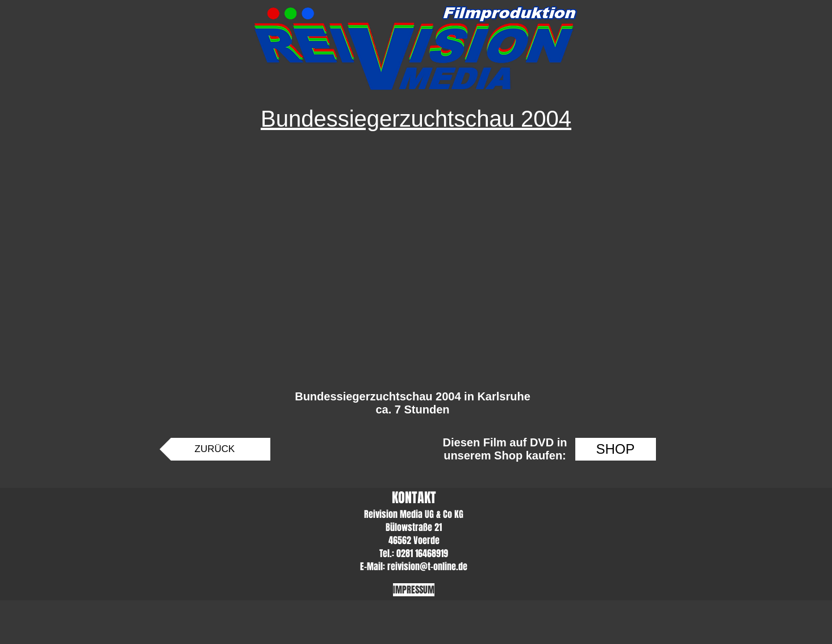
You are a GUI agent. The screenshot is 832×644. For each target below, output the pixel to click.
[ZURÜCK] (215, 449)
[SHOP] (616, 449)
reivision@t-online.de (427, 566)
